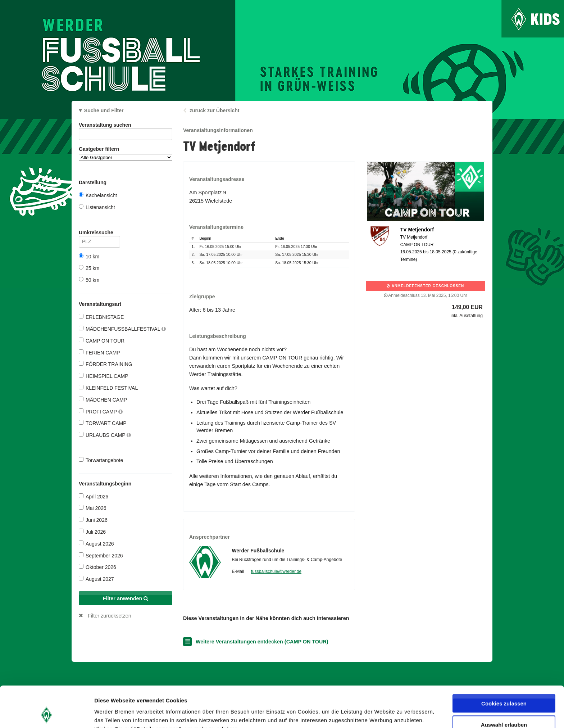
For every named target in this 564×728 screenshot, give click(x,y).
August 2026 (96, 544)
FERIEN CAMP (99, 352)
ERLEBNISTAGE (101, 317)
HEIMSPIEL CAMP (104, 376)
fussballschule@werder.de (276, 571)
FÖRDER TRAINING (106, 364)
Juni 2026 (93, 520)
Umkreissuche (99, 234)
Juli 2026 (92, 532)
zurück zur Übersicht (214, 110)
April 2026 (94, 496)
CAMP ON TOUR (102, 341)
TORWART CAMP (103, 423)
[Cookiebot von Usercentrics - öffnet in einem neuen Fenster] (47, 714)
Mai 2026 (93, 508)
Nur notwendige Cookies (504, 707)
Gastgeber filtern (126, 153)
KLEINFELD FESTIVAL (108, 388)
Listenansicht (97, 207)
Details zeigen (383, 714)
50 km (89, 280)
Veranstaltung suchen (126, 126)
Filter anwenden (126, 598)
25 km (89, 268)
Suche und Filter (104, 110)
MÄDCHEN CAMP (103, 400)
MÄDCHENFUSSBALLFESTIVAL (122, 329)
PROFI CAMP (101, 412)
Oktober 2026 (97, 567)
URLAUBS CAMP (105, 435)
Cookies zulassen (504, 665)
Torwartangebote (101, 460)
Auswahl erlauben (504, 686)
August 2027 (96, 579)
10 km (89, 256)
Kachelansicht (98, 195)
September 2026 (101, 555)
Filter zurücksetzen (110, 616)
